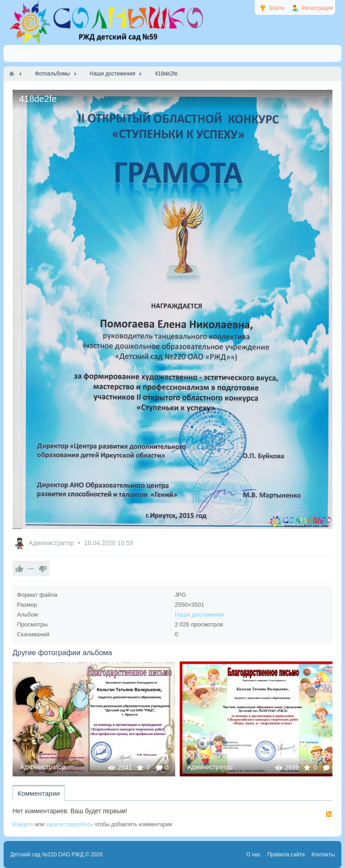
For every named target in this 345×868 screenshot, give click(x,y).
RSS (329, 814)
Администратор (52, 543)
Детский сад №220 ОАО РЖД (47, 855)
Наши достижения (199, 615)
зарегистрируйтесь (69, 824)
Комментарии (39, 793)
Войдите (23, 824)
